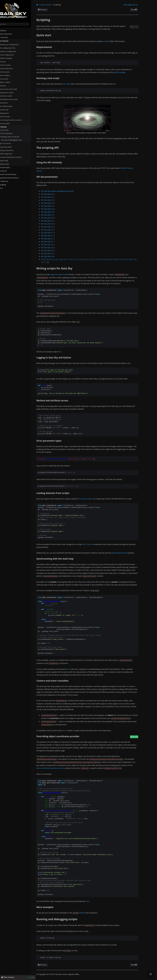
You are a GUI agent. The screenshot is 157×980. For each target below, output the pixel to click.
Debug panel (9, 113)
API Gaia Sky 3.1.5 (53, 230)
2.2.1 (61, 259)
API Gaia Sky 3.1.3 (53, 236)
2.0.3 (107, 259)
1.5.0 (126, 259)
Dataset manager (9, 58)
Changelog (7, 185)
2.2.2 (57, 259)
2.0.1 (117, 259)
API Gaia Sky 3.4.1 (53, 206)
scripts (111, 41)
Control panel (8, 72)
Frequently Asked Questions (12, 178)
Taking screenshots (10, 150)
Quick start (9, 130)
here (65, 352)
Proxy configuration (10, 55)
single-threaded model (64, 274)
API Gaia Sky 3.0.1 (53, 253)
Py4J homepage (124, 72)
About (4, 188)
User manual (7, 41)
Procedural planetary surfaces (14, 157)
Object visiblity (9, 82)
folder (87, 913)
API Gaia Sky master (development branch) (62, 191)
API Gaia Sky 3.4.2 (53, 203)
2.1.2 (94, 259)
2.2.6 (52, 259)
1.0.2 (139, 259)
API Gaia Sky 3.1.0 (53, 245)
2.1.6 (75, 259)
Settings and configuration (13, 44)
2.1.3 (89, 259)
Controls (6, 62)
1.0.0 (52, 262)
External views (9, 116)
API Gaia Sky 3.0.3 (53, 247)
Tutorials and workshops (11, 174)
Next (138, 10)
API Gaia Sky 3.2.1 (53, 221)
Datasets (6, 86)
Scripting (7, 127)
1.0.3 (135, 259)
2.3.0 (48, 259)
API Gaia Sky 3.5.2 (53, 194)
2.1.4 (84, 259)
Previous (47, 10)
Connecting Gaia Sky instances (14, 120)
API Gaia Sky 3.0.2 (53, 250)
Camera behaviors (10, 68)
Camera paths (8, 123)
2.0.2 (112, 259)
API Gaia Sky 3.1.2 (53, 239)
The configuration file (11, 48)
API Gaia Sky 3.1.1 (53, 242)
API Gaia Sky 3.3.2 (53, 212)
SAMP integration (9, 154)
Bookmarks (7, 103)
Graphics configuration (11, 51)
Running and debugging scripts (16, 140)
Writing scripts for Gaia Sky (14, 137)
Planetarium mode (10, 92)
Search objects (9, 75)
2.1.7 (71, 259)
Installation (6, 30)
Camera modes (9, 65)
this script (71, 84)
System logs (7, 161)
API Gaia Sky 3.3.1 (53, 215)
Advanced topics (8, 167)
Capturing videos (9, 147)
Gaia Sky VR (6, 171)
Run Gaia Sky (7, 37)
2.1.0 (103, 259)
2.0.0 (121, 259)
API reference (8, 181)
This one (95, 544)
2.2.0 (66, 259)
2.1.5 (80, 259)
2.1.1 (98, 259)
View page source (135, 5)
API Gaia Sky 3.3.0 (53, 218)
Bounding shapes (9, 106)
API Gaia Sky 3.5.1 (53, 197)
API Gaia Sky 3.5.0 (53, 200)
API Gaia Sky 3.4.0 (53, 209)
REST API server (9, 143)
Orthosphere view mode (13, 99)
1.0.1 (48, 262)
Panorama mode (9, 96)
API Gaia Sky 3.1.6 (53, 227)
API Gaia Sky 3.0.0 (53, 256)
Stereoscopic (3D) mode (12, 89)
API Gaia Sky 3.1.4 (53, 233)
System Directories (9, 34)
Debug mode (9, 164)
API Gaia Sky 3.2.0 (53, 224)
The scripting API (11, 133)
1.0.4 (130, 259)
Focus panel (7, 79)
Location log (8, 110)
